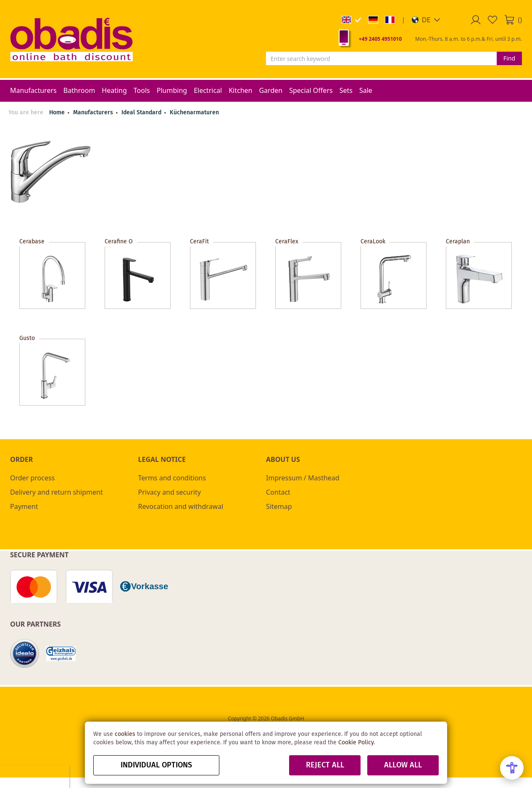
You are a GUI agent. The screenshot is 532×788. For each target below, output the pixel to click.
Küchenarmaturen (194, 113)
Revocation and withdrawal (181, 506)
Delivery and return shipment (57, 492)
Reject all (325, 765)
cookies (125, 734)
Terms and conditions (172, 478)
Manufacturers (94, 113)
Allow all (403, 765)
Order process (32, 478)
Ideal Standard (142, 113)
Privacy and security (170, 492)
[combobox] (381, 58)
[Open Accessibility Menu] (512, 768)
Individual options (156, 765)
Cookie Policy (356, 743)
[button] (426, 20)
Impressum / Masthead (303, 478)
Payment (24, 506)
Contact (278, 492)
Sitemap (279, 506)
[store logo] (71, 39)
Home (57, 113)
